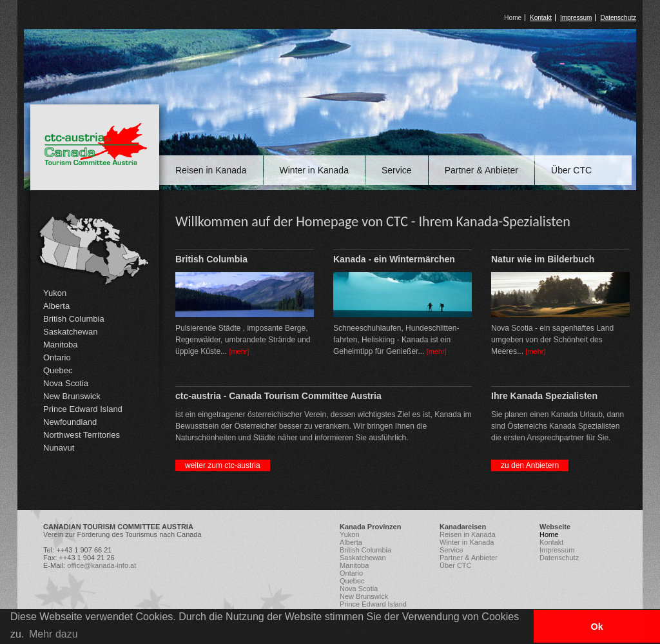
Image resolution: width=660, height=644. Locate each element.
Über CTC (571, 170)
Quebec (58, 370)
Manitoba (60, 345)
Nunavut (59, 448)
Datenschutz (618, 18)
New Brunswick (72, 396)
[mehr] (239, 351)
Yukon (55, 293)
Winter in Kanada (314, 170)
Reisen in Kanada (211, 170)
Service (397, 170)
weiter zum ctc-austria (223, 465)
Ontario (57, 357)
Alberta (56, 306)
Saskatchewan (71, 332)
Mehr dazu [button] (53, 634)
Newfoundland (70, 422)
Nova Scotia (66, 383)
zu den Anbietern (530, 465)
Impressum (576, 18)
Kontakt (541, 18)
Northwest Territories (82, 435)
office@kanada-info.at (102, 565)
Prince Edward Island (83, 409)
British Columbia (74, 319)
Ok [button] (597, 627)
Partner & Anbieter (481, 170)
